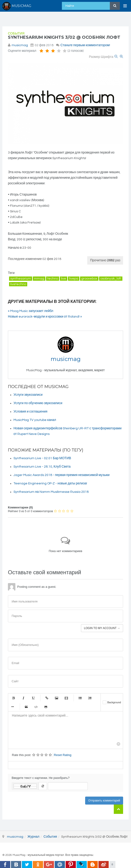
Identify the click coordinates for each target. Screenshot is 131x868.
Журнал (33, 837)
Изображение (57, 698)
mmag (39, 279)
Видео (66, 698)
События (16, 34)
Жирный (13, 698)
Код (36, 707)
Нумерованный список (90, 698)
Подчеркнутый (33, 698)
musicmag (20, 45)
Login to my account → (102, 628)
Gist (46, 707)
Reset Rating (63, 755)
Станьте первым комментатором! (85, 45)
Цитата (26, 707)
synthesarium (21, 279)
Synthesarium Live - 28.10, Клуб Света (42, 467)
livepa (74, 279)
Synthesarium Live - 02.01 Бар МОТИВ (42, 458)
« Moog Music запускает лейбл (31, 311)
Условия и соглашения (30, 412)
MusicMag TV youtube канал (35, 420)
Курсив (23, 698)
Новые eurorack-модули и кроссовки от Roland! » (45, 317)
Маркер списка (13, 707)
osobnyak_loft (111, 279)
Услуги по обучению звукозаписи (38, 403)
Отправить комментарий (104, 801)
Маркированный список (80, 698)
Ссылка (47, 698)
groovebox (89, 279)
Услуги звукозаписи (28, 395)
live (64, 279)
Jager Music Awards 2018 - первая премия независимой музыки (62, 475)
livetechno (18, 284)
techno (53, 279)
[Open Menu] (125, 6)
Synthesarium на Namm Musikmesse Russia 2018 (51, 492)
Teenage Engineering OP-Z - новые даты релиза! (50, 483)
